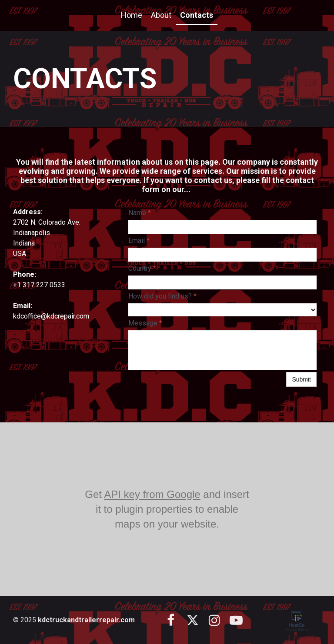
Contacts (197, 15)
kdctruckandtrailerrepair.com (86, 620)
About (161, 15)
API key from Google (152, 494)
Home (132, 15)
